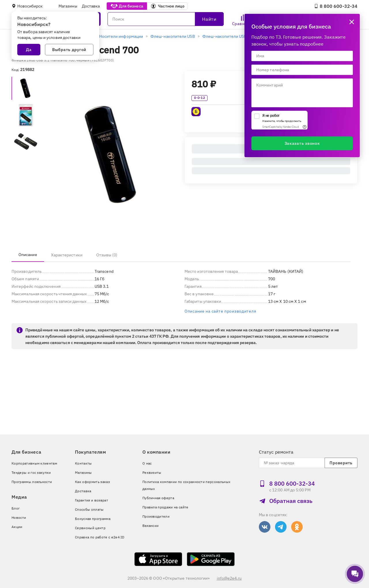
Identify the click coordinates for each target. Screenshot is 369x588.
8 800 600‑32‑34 (336, 6)
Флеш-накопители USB (173, 36)
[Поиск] (166, 19)
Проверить (341, 463)
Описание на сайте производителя (220, 311)
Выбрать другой (69, 50)
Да (29, 50)
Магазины (68, 6)
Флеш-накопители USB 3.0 (228, 36)
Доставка (91, 6)
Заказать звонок (302, 143)
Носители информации (121, 36)
